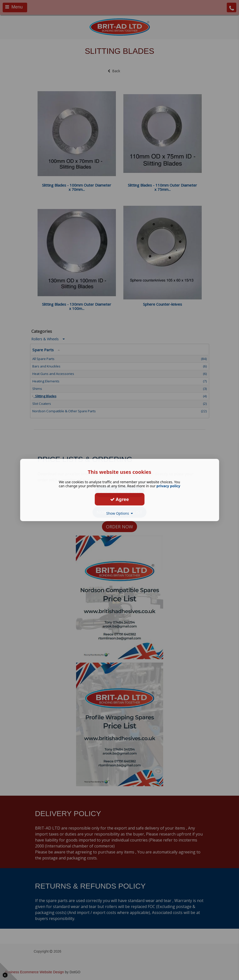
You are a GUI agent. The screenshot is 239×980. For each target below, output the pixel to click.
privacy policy (168, 486)
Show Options (119, 513)
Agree (120, 499)
